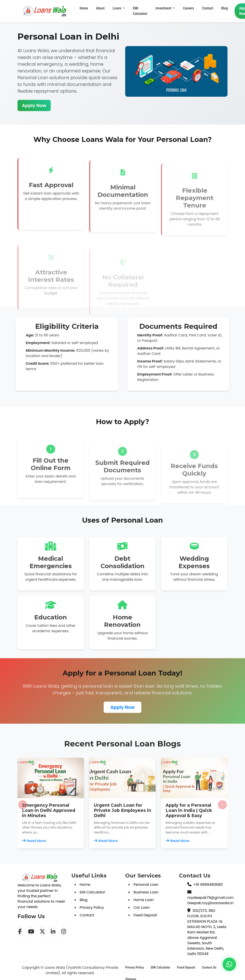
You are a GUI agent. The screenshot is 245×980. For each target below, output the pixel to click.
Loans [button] (117, 10)
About (100, 9)
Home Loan (144, 900)
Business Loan (146, 892)
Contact (87, 915)
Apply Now (30, 105)
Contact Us (209, 967)
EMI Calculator (140, 15)
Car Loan (142, 907)
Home (84, 9)
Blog (84, 900)
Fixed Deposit (145, 915)
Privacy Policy (92, 907)
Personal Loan (146, 885)
